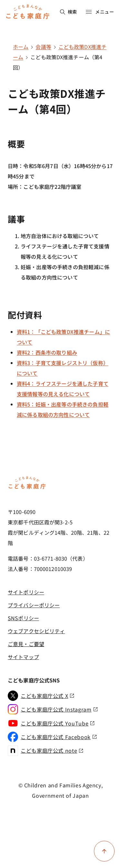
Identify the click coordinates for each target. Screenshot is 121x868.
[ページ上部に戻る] (104, 851)
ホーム (21, 47)
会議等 (43, 47)
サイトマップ (23, 657)
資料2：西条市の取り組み (47, 352)
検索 (69, 12)
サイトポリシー (26, 592)
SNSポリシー (23, 618)
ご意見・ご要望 (26, 644)
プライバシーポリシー (34, 605)
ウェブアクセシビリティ (36, 631)
